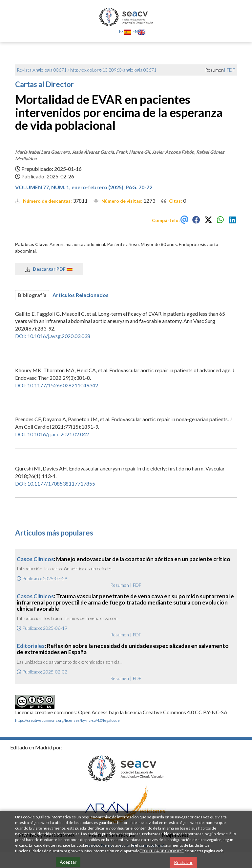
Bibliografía (32, 295)
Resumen (120, 585)
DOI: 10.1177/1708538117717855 (55, 483)
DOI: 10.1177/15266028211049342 (57, 385)
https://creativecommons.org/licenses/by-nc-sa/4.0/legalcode (67, 720)
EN (139, 32)
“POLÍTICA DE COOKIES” (162, 851)
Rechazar (183, 862)
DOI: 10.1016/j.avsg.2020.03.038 (53, 336)
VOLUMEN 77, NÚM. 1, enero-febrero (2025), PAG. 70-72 (84, 187)
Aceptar (68, 862)
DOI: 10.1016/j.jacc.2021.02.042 (52, 434)
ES (125, 32)
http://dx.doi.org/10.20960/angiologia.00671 (113, 70)
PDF (231, 70)
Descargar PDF (49, 269)
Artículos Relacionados (81, 295)
